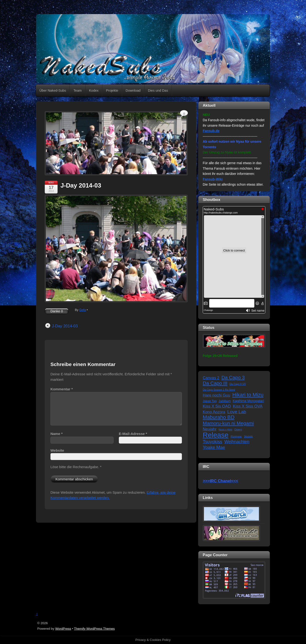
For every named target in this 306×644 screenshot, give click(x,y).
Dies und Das (158, 90)
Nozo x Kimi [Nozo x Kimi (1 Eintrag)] (225, 429)
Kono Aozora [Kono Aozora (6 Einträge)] (214, 412)
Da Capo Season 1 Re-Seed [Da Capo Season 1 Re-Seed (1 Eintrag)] (219, 390)
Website (57, 450)
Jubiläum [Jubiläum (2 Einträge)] (225, 401)
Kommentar (62, 389)
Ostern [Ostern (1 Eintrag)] (238, 429)
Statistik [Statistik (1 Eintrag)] (248, 436)
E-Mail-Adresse (133, 434)
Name (57, 434)
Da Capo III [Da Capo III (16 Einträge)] (215, 383)
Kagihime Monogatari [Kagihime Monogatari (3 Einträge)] (248, 401)
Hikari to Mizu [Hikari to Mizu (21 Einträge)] (248, 395)
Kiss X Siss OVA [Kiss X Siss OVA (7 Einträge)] (248, 406)
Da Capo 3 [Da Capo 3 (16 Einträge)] (233, 377)
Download (133, 90)
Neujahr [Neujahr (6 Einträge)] (210, 429)
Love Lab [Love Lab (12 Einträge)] (237, 412)
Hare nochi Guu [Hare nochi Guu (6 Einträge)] (216, 395)
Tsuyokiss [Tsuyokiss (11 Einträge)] (212, 442)
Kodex (94, 90)
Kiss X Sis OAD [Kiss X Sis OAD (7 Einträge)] (217, 406)
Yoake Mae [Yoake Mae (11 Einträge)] (214, 447)
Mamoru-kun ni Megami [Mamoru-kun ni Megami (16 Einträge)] (228, 423)
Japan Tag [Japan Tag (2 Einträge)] (210, 401)
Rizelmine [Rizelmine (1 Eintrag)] (236, 436)
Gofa (82, 310)
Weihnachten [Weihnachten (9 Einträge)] (237, 442)
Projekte (112, 90)
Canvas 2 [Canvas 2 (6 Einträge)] (211, 378)
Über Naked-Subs (53, 90)
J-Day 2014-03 (81, 185)
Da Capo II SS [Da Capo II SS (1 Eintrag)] (238, 384)
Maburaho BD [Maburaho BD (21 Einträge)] (219, 417)
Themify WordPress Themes (95, 629)
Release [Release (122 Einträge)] (216, 435)
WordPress (63, 629)
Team (77, 90)
